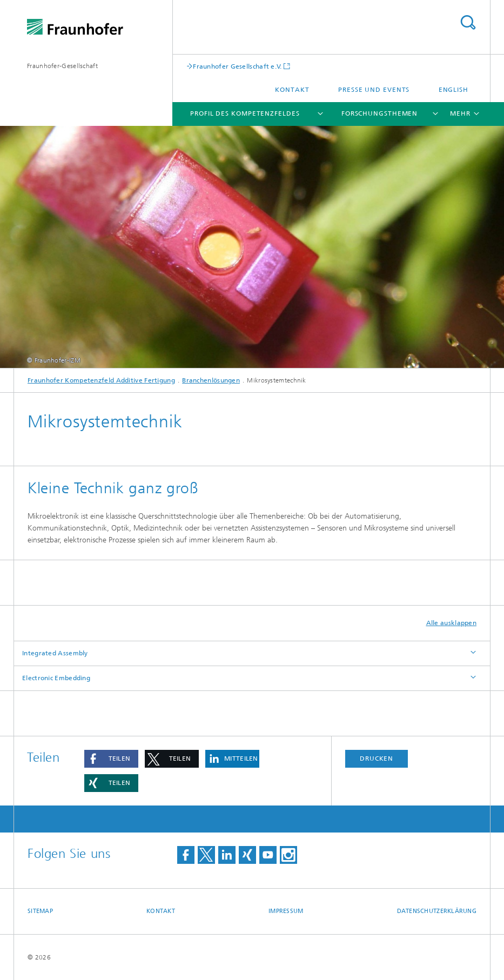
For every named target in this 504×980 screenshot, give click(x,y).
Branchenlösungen (211, 380)
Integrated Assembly (55, 653)
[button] (111, 759)
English (453, 90)
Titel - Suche (468, 22)
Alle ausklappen (452, 623)
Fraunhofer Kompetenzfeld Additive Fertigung (101, 380)
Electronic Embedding (56, 678)
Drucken (377, 759)
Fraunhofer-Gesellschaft (62, 66)
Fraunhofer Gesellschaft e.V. (237, 66)
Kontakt (292, 90)
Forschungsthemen (379, 113)
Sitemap (40, 911)
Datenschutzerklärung (437, 911)
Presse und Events (374, 90)
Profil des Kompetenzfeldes (245, 113)
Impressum (286, 911)
